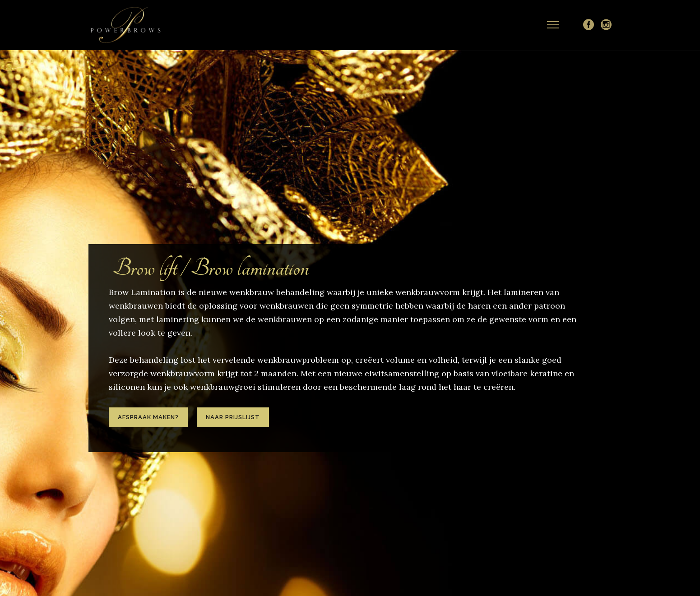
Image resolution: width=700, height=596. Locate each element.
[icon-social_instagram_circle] (606, 25)
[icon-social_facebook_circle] (589, 25)
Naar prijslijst (233, 417)
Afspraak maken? (148, 417)
